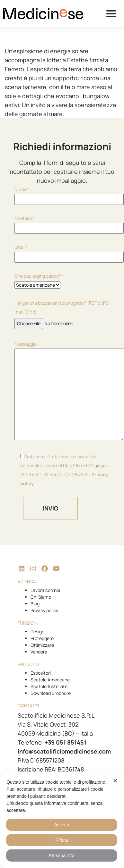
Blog (35, 604)
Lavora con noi (45, 590)
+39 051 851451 (66, 742)
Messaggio (62, 391)
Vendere (39, 652)
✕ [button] (115, 781)
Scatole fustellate (49, 686)
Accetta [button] (62, 825)
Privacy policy (44, 610)
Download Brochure (51, 693)
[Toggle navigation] (111, 14)
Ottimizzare (42, 645)
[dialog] (62, 820)
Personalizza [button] (62, 855)
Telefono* (62, 223)
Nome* (62, 194)
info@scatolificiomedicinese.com (64, 751)
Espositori (41, 673)
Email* (62, 252)
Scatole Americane (50, 680)
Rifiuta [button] (62, 840)
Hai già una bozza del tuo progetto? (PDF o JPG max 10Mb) (62, 313)
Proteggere (42, 638)
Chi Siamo (41, 597)
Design (37, 632)
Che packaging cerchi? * (39, 280)
